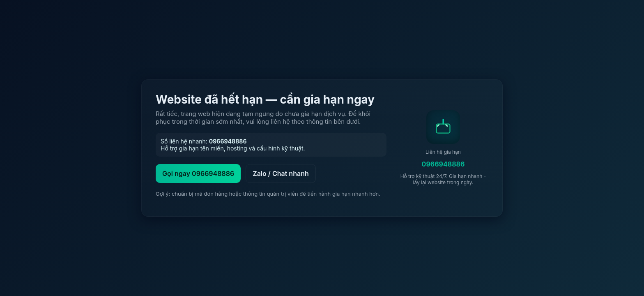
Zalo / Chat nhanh (281, 173)
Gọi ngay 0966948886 (198, 173)
